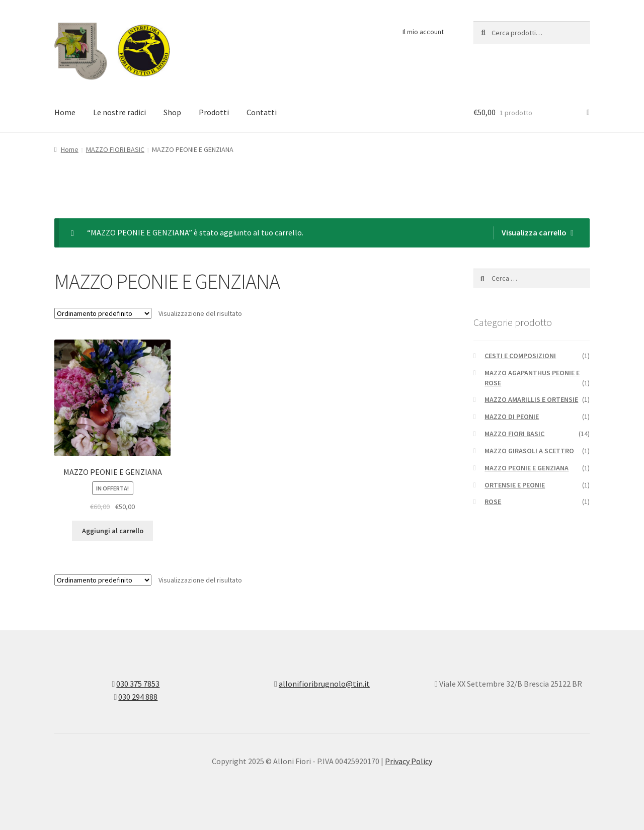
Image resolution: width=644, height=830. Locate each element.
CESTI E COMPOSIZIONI (520, 356)
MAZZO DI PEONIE (512, 417)
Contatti (262, 112)
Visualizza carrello (534, 232)
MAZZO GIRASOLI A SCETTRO (529, 451)
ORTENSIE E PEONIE (515, 485)
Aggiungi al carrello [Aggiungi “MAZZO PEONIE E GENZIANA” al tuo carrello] (113, 531)
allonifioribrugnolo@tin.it (324, 684)
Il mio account (423, 32)
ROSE (493, 502)
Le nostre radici (119, 112)
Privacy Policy (409, 761)
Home (65, 112)
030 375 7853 (138, 684)
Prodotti (214, 112)
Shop (172, 112)
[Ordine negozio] (103, 313)
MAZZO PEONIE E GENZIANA (527, 468)
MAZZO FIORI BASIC (115, 149)
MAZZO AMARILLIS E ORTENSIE (531, 399)
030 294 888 (138, 697)
